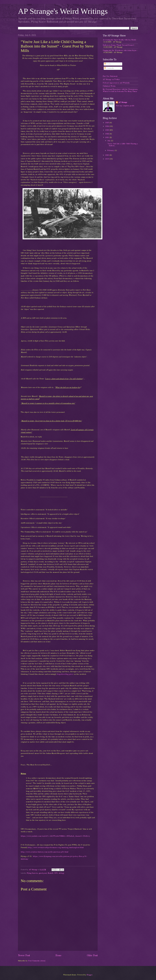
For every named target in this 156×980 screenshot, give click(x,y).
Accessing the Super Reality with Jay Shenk (119, 40)
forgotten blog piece (65, 674)
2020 (107, 155)
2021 (107, 138)
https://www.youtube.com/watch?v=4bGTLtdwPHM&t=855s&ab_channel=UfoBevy (55, 836)
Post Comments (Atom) (37, 961)
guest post (43, 873)
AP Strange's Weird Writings (63, 11)
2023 (107, 130)
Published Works (109, 86)
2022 (107, 134)
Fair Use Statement (110, 76)
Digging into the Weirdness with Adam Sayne (120, 51)
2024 (107, 126)
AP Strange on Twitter (111, 80)
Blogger (90, 975)
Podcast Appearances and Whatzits (116, 83)
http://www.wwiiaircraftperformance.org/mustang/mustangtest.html (56, 848)
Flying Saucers (32, 873)
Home (58, 956)
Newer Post (24, 956)
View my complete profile (125, 106)
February (111, 151)
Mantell (50, 873)
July (109, 141)
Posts (107, 64)
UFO (56, 873)
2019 (107, 159)
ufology (62, 873)
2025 (107, 123)
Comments (109, 68)
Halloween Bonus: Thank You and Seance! (118, 45)
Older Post (92, 956)
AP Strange (123, 102)
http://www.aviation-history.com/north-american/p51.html (44, 852)
